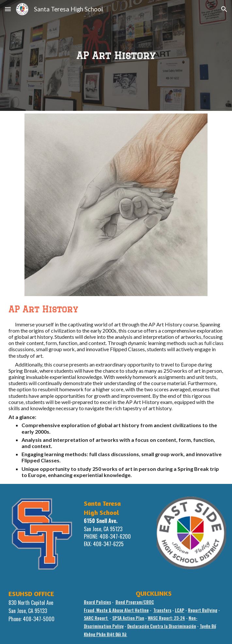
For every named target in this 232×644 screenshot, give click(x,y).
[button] (8, 9)
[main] (116, 55)
